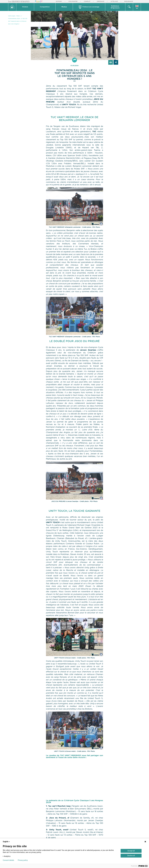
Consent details (8, 860)
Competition (45, 7)
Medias (64, 7)
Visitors (25, 7)
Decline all (131, 856)
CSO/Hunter (73, 1)
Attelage (114, 1)
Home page (12, 16)
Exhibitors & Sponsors (115, 7)
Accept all (131, 851)
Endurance (129, 1)
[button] (25, 7)
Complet (87, 1)
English (7, 842)
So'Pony (59, 1)
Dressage (101, 1)
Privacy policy (23, 860)
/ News (18, 16)
